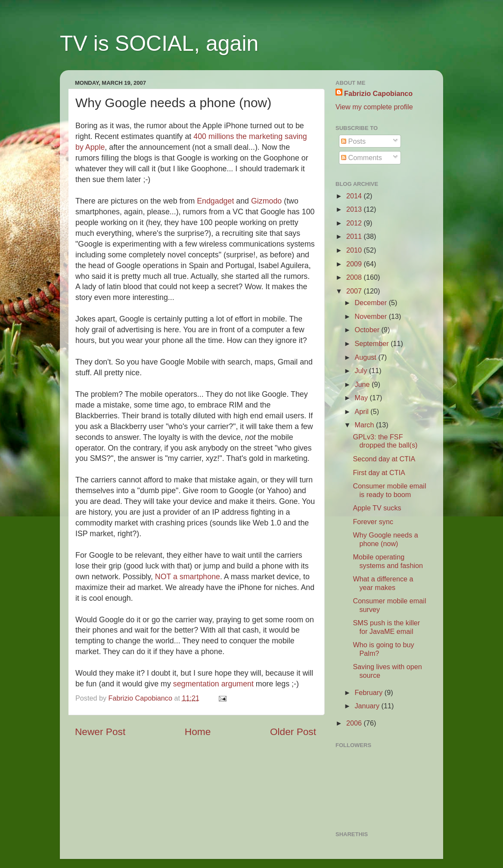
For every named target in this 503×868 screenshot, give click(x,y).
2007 (355, 291)
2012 (355, 223)
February (369, 692)
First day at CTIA (379, 473)
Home (198, 732)
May (362, 398)
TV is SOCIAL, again (159, 43)
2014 (355, 196)
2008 (355, 277)
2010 (355, 250)
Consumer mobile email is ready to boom (389, 490)
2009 (355, 264)
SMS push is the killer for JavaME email (386, 627)
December (371, 303)
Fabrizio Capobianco (141, 698)
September (373, 343)
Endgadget (216, 201)
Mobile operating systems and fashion (388, 561)
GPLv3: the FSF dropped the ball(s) (385, 441)
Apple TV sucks (377, 508)
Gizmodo (267, 201)
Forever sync (373, 522)
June (363, 384)
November (371, 316)
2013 (355, 209)
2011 (355, 236)
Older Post (293, 732)
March (365, 425)
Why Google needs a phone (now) (385, 539)
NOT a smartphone (188, 577)
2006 (355, 723)
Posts (353, 141)
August (366, 357)
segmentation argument (213, 684)
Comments (362, 158)
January (368, 706)
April (362, 411)
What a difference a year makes (383, 583)
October (368, 330)
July (362, 371)
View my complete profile (374, 107)
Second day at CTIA (384, 459)
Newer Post (100, 732)
